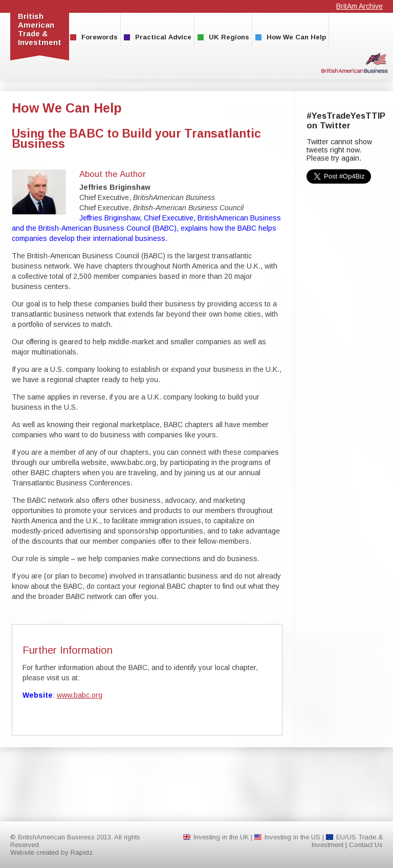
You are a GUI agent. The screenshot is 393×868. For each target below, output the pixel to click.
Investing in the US (292, 837)
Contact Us (366, 845)
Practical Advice (158, 37)
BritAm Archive (359, 6)
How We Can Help (291, 37)
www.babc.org (80, 695)
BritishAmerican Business (355, 63)
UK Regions (223, 37)
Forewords (94, 37)
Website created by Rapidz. (52, 852)
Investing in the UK (221, 837)
